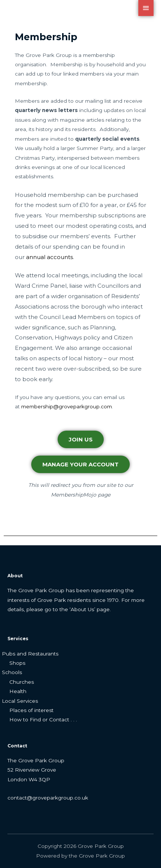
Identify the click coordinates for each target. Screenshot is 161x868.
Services (18, 639)
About (15, 576)
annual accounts (49, 257)
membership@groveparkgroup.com (67, 406)
